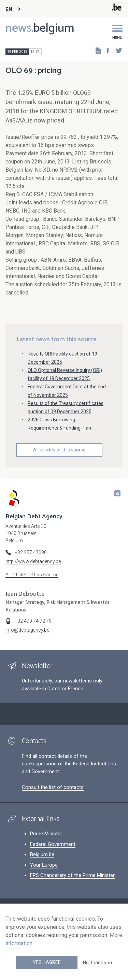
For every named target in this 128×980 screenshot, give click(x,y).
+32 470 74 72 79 (33, 621)
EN (9, 9)
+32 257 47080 (31, 552)
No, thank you (97, 963)
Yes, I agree (47, 962)
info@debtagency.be (27, 630)
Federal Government (53, 844)
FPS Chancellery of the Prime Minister (72, 875)
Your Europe (44, 865)
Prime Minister (46, 834)
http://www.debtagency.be (33, 561)
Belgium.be (42, 854)
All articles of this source (59, 450)
